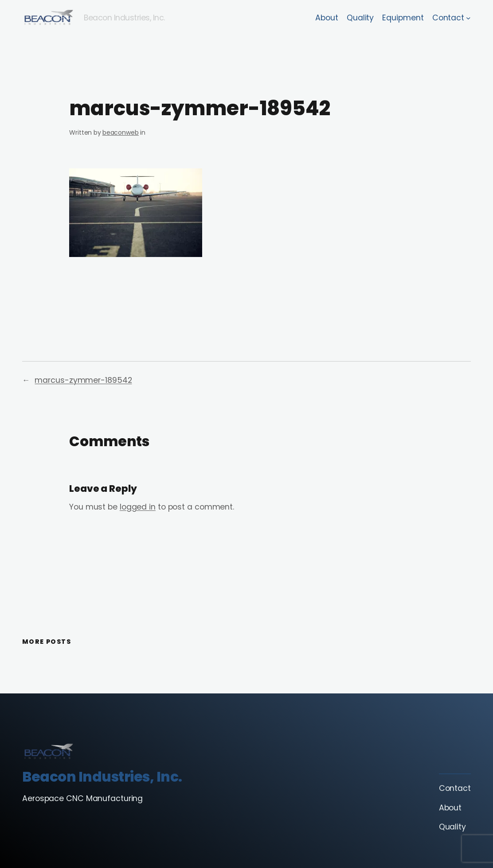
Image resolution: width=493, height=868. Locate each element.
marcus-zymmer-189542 (83, 380)
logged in (138, 507)
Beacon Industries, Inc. (124, 18)
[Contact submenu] (468, 18)
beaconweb (121, 132)
